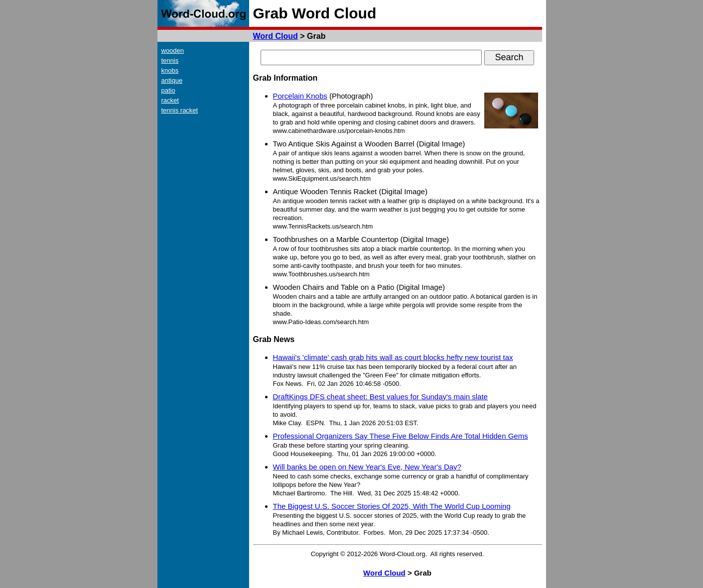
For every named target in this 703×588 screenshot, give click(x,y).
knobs (170, 70)
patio (168, 90)
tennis (170, 60)
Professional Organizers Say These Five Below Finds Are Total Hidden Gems (401, 436)
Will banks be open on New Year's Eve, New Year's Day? (367, 467)
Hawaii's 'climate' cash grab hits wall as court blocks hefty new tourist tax (393, 357)
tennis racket (180, 110)
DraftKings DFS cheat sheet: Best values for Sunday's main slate (380, 397)
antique (172, 80)
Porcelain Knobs (300, 96)
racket (170, 100)
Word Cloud (276, 36)
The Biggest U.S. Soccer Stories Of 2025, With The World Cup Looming (392, 506)
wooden (173, 51)
